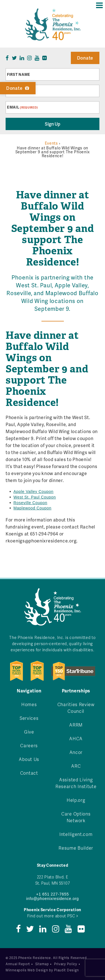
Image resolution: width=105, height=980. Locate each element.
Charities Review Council (76, 708)
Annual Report (18, 964)
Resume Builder (76, 848)
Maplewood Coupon (32, 508)
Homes (29, 704)
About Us (29, 759)
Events (51, 143)
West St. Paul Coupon (35, 497)
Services (29, 718)
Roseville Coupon (30, 503)
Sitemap (42, 964)
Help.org (76, 800)
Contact (29, 773)
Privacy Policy (66, 964)
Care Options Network (76, 817)
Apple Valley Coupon (33, 492)
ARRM (76, 725)
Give (29, 732)
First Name (19, 74)
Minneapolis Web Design (27, 970)
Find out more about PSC (53, 916)
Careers (29, 745)
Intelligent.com (76, 834)
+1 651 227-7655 (53, 894)
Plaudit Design (66, 970)
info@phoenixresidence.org (52, 899)
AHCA (76, 738)
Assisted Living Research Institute (76, 783)
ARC (76, 766)
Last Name (18, 91)
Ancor (76, 752)
